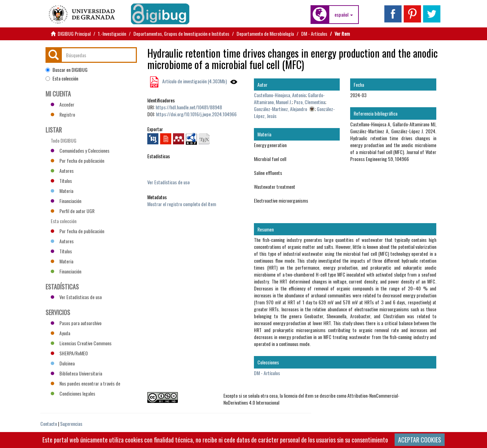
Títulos (61, 181)
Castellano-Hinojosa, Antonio (280, 95)
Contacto (49, 424)
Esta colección (62, 78)
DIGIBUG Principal (74, 33)
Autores (62, 171)
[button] (344, 15)
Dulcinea (63, 363)
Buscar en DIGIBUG (67, 70)
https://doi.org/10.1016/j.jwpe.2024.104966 (196, 114)
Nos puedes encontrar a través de (85, 383)
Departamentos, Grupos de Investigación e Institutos (181, 33)
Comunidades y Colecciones (80, 150)
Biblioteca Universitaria (76, 373)
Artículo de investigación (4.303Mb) (194, 81)
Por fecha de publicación (77, 160)
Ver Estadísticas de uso (168, 182)
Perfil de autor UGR (73, 211)
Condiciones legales (73, 393)
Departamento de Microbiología (265, 33)
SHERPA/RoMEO (69, 353)
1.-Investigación (112, 33)
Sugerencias (71, 424)
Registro (63, 114)
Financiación (66, 201)
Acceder (63, 104)
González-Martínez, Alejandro (280, 109)
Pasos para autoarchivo (76, 323)
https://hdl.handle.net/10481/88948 (189, 107)
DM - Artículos (314, 33)
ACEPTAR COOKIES (420, 440)
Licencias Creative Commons (81, 343)
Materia (62, 191)
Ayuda (60, 333)
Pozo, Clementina (309, 102)
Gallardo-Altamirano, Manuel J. (289, 98)
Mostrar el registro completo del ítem (182, 204)
